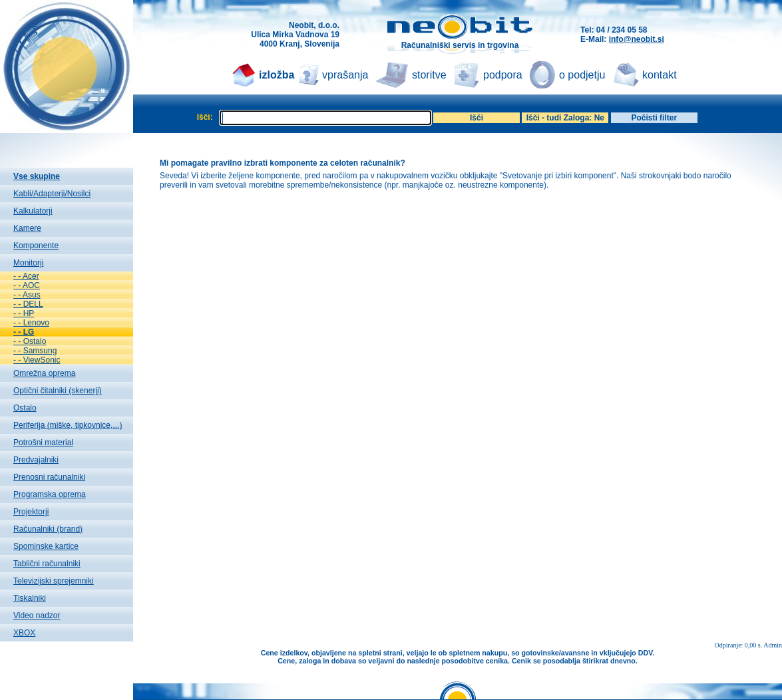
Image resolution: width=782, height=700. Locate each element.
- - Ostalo (30, 341)
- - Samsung (35, 351)
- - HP (24, 313)
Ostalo (25, 408)
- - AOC (27, 285)
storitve (429, 75)
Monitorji (28, 263)
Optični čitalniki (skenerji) (58, 391)
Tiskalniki (30, 598)
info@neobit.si (637, 39)
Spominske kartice (46, 546)
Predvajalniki (36, 460)
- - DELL (28, 304)
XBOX (24, 633)
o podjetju (582, 75)
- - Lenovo (31, 323)
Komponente (36, 246)
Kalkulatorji (33, 211)
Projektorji (31, 512)
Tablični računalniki (47, 564)
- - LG (24, 332)
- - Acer (26, 276)
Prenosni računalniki (49, 477)
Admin (773, 645)
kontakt (660, 75)
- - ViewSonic (37, 360)
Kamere (27, 228)
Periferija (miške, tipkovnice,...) (68, 425)
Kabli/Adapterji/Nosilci (52, 194)
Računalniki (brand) (48, 529)
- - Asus (27, 295)
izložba (277, 75)
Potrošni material (43, 442)
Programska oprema (50, 494)
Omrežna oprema (44, 373)
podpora (503, 75)
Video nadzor (37, 615)
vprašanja (345, 75)
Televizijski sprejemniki (54, 581)
